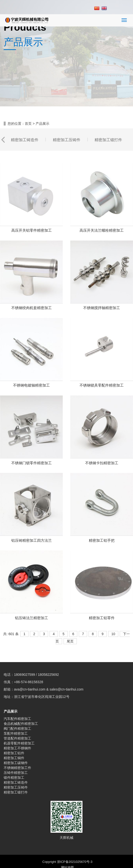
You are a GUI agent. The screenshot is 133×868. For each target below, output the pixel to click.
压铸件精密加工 (16, 758)
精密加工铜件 (14, 744)
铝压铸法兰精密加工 (32, 604)
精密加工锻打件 (16, 778)
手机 (50, 861)
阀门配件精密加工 (17, 714)
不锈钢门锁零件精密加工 (32, 449)
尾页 (70, 627)
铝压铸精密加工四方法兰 (32, 526)
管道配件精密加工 (17, 724)
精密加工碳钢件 (16, 749)
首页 (28, 109)
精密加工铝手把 (102, 526)
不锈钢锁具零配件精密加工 (102, 371)
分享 (17, 861)
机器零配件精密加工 (19, 729)
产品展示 (11, 697)
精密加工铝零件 (102, 604)
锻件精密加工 (14, 763)
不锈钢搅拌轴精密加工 (102, 294)
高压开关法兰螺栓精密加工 (102, 216)
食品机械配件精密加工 (21, 709)
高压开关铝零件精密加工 (32, 216)
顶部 (117, 861)
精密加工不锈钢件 (17, 734)
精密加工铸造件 (16, 768)
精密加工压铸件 (16, 773)
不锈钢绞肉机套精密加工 (32, 294)
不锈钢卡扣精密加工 (102, 449)
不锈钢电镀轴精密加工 (31, 371)
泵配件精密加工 (16, 719)
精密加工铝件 (14, 739)
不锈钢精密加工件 (17, 754)
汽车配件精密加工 (17, 704)
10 (113, 620)
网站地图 (67, 853)
